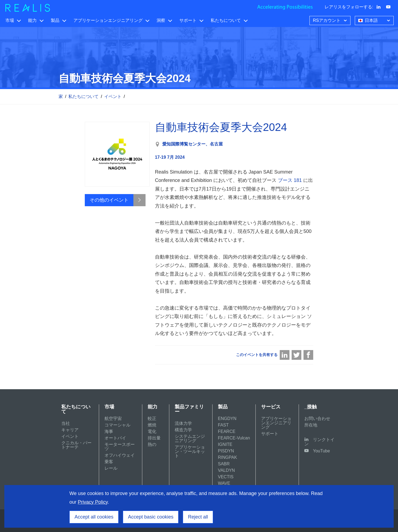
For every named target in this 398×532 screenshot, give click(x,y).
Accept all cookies (94, 517)
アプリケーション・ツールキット (190, 451)
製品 (55, 20)
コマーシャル (117, 425)
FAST (223, 425)
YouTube (321, 451)
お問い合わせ (317, 419)
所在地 (311, 425)
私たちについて (226, 20)
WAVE (224, 483)
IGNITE (225, 444)
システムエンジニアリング (190, 438)
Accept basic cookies (151, 517)
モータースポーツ (120, 447)
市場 (10, 20)
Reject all (198, 517)
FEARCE (227, 431)
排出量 (154, 438)
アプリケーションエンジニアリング (108, 20)
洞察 (161, 20)
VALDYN (226, 470)
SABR (224, 464)
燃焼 (152, 425)
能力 (32, 20)
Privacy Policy (93, 502)
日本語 (375, 20)
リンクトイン (319, 442)
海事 (109, 431)
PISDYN (226, 451)
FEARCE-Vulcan (234, 438)
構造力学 (183, 430)
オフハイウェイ (120, 455)
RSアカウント (330, 20)
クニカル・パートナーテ (76, 445)
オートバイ (115, 438)
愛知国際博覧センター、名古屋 (193, 144)
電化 (152, 431)
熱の (152, 444)
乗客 (109, 462)
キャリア (70, 430)
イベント (113, 96)
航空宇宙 (113, 419)
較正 (152, 419)
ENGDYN (227, 419)
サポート (188, 20)
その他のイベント (109, 200)
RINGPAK (227, 457)
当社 (66, 423)
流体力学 (183, 423)
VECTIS (226, 477)
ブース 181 (290, 180)
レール (111, 468)
